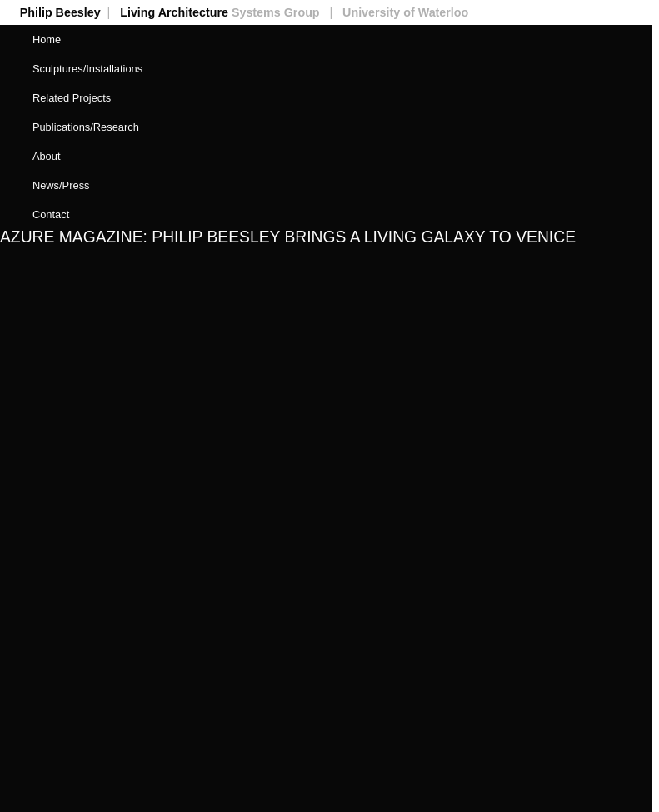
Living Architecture (230, 12)
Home (47, 40)
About (47, 156)
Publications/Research (86, 127)
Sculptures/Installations (87, 69)
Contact (51, 214)
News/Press (61, 185)
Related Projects (72, 98)
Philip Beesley (70, 12)
